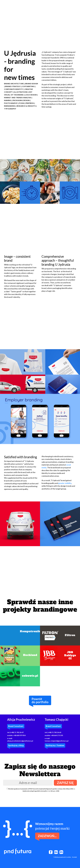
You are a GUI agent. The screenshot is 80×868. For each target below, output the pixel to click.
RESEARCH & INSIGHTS (26, 106)
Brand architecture (14, 84)
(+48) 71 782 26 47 (17, 732)
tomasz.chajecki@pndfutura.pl (57, 741)
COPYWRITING (28, 86)
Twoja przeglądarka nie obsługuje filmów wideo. (40, 20)
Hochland (30, 655)
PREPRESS (30, 103)
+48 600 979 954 (19, 735)
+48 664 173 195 (57, 735)
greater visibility (65, 483)
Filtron (70, 635)
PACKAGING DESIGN (21, 100)
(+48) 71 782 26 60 (54, 732)
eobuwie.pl (30, 676)
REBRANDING (10, 106)
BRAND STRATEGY (13, 86)
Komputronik (30, 631)
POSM (22, 103)
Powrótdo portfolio (40, 700)
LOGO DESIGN (31, 95)
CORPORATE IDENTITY (14, 89)
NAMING (8, 100)
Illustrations (21, 92)
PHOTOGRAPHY (11, 103)
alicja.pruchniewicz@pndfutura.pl (20, 741)
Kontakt (74, 857)
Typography (10, 109)
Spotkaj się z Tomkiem (55, 745)
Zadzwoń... (47, 836)
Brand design (32, 84)
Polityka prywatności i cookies (62, 857)
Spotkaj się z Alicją (16, 745)
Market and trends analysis (18, 98)
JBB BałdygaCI (70, 655)
